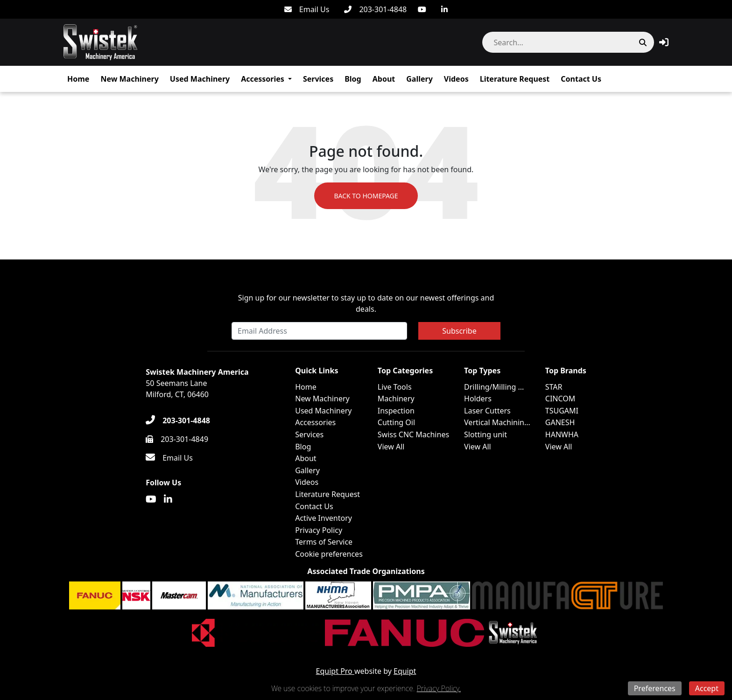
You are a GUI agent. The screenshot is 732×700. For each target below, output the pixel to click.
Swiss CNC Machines (413, 434)
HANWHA (562, 434)
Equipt (405, 671)
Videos (456, 79)
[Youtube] (422, 9)
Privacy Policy (319, 530)
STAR (554, 387)
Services (318, 79)
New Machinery (129, 79)
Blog (353, 79)
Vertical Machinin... (497, 422)
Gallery (419, 79)
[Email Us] (307, 9)
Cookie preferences (329, 554)
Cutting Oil (396, 422)
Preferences (655, 688)
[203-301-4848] (375, 9)
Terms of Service (324, 542)
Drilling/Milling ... (494, 387)
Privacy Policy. (439, 688)
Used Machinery (200, 79)
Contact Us (581, 79)
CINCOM (560, 399)
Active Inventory (324, 518)
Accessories (263, 79)
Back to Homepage (366, 196)
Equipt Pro (335, 671)
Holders (478, 399)
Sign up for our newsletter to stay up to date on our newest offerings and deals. (366, 303)
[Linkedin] (444, 9)
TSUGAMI (562, 411)
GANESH (560, 422)
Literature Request (515, 79)
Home (78, 79)
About (384, 79)
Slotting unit (486, 434)
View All (391, 447)
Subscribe (459, 331)
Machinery (396, 399)
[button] (664, 42)
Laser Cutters (487, 411)
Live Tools (395, 387)
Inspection (396, 411)
